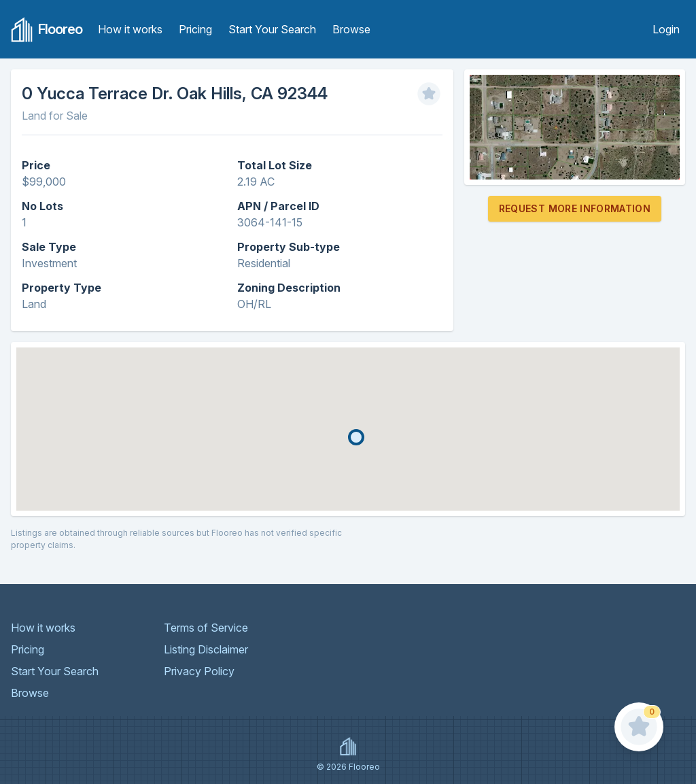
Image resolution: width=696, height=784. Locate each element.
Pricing (195, 29)
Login (666, 29)
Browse (351, 29)
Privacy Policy (199, 671)
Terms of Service (206, 628)
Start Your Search (272, 29)
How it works (130, 29)
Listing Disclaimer (206, 649)
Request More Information (575, 208)
